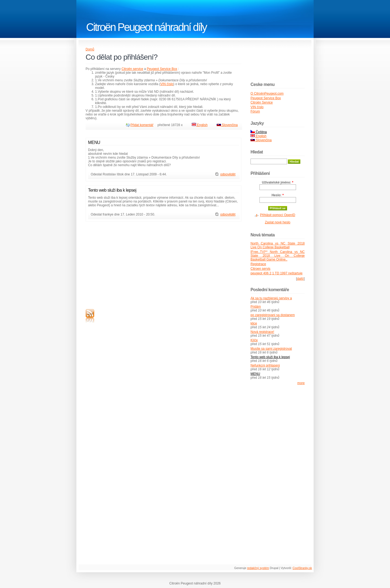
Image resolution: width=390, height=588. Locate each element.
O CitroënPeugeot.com (267, 94)
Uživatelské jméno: (278, 182)
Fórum (255, 111)
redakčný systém (258, 568)
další (300, 279)
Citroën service (132, 69)
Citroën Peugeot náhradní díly (146, 27)
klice (254, 323)
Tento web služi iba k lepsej (112, 190)
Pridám (256, 307)
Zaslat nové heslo (278, 222)
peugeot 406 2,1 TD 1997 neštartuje (277, 273)
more (301, 383)
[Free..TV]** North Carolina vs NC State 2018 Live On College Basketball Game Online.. (278, 256)
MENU (94, 142)
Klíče (254, 340)
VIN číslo (167, 84)
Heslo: (278, 195)
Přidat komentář (142, 125)
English (200, 125)
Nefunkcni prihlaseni (265, 365)
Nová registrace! (262, 332)
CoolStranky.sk (302, 568)
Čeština (259, 132)
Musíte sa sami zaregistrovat (271, 349)
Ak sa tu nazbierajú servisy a (271, 298)
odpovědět (228, 174)
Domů (90, 49)
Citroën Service (262, 102)
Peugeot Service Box (162, 69)
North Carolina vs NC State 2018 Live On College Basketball (278, 245)
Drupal (274, 568)
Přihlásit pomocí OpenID (278, 215)
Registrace (258, 264)
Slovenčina (227, 125)
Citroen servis (260, 269)
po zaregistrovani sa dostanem (273, 315)
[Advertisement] (131, 264)
